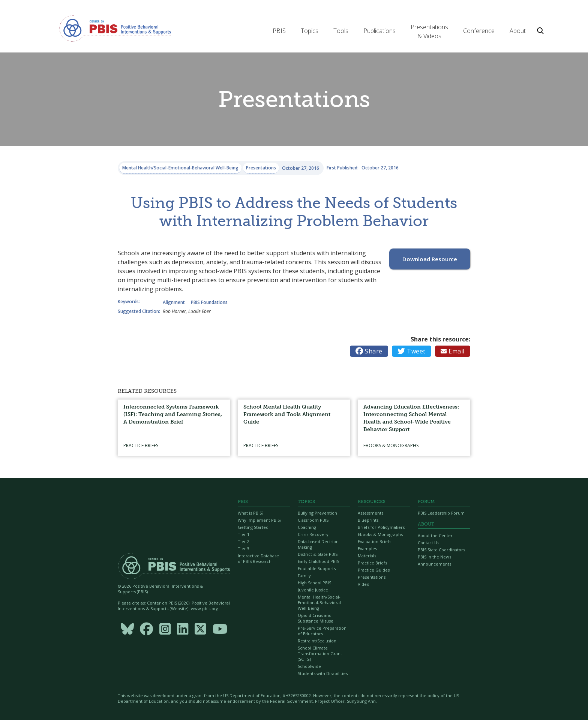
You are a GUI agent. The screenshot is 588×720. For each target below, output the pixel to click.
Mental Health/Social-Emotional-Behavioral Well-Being (319, 602)
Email (453, 351)
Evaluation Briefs (374, 541)
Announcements (434, 564)
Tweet (412, 351)
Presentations (372, 577)
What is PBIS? (250, 513)
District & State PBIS (318, 554)
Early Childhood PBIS (318, 561)
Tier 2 (244, 541)
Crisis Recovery (313, 534)
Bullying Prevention (317, 513)
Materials (367, 556)
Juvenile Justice (313, 590)
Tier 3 (244, 549)
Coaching (307, 527)
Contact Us (428, 543)
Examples (367, 549)
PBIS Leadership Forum (441, 513)
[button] (279, 31)
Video (364, 584)
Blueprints (368, 520)
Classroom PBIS (313, 520)
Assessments (370, 513)
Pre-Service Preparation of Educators (322, 631)
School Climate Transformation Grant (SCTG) (320, 653)
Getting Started (253, 527)
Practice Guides (374, 570)
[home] (115, 28)
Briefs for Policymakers (381, 527)
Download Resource (430, 259)
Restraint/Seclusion (317, 641)
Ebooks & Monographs (380, 534)
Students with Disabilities (323, 673)
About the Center (435, 535)
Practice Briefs (372, 563)
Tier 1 (244, 534)
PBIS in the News (434, 557)
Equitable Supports (317, 568)
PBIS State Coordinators (441, 550)
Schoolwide (309, 666)
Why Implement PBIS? (259, 520)
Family (304, 576)
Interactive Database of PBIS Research (258, 558)
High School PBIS (314, 583)
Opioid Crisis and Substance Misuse (316, 618)
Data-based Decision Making (318, 544)
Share (369, 351)
